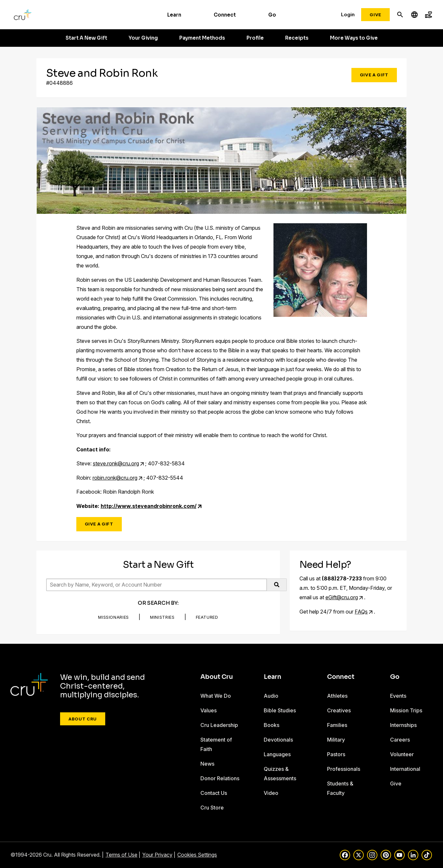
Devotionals (278, 740)
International (405, 769)
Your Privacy (157, 855)
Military (336, 740)
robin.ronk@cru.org (115, 478)
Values (209, 710)
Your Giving (143, 38)
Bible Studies (280, 710)
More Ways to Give (354, 38)
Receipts (297, 38)
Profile (255, 38)
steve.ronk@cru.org (116, 463)
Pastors (336, 754)
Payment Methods (202, 38)
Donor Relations (220, 778)
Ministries (162, 617)
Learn (174, 15)
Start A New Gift (86, 38)
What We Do (216, 696)
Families (337, 725)
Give (375, 15)
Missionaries (114, 617)
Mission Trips (406, 710)
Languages (277, 754)
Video (271, 793)
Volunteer (402, 754)
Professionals (344, 769)
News (207, 764)
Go (272, 15)
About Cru (83, 719)
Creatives (339, 710)
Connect (225, 15)
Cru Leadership (219, 725)
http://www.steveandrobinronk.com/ (149, 506)
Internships (403, 725)
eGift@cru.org (342, 597)
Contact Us (214, 793)
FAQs (361, 612)
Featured (207, 617)
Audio (271, 696)
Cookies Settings (197, 855)
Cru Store (212, 808)
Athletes (337, 696)
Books (272, 725)
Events (398, 696)
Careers (400, 740)
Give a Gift (374, 75)
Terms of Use (121, 855)
